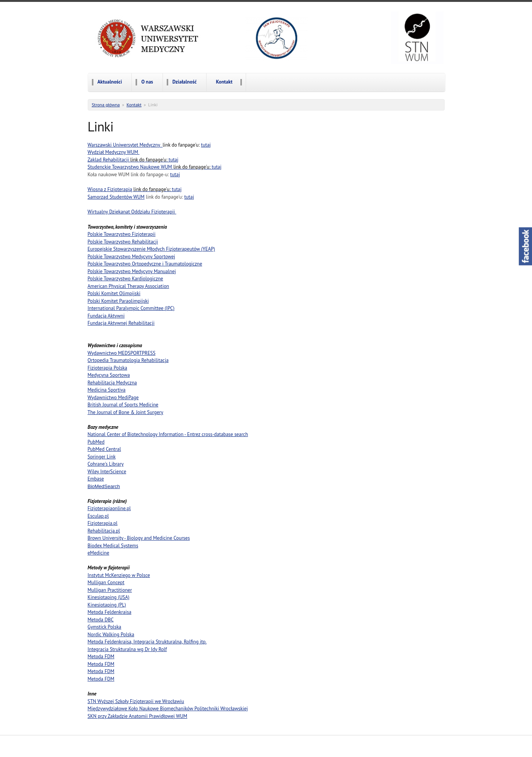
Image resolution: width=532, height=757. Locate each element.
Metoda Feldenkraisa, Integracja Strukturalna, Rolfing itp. (147, 642)
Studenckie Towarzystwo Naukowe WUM (150, 167)
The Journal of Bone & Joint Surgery (126, 412)
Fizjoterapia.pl (103, 523)
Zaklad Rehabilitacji (128, 160)
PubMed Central (104, 449)
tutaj (206, 145)
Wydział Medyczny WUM (114, 152)
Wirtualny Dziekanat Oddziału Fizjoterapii (132, 212)
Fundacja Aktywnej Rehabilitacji (121, 323)
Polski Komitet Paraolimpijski (118, 301)
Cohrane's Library (106, 464)
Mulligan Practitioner (110, 590)
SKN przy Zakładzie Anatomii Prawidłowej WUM (138, 716)
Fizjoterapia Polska (107, 368)
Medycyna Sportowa (109, 375)
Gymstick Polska (105, 627)
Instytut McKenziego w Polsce (119, 575)
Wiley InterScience (107, 472)
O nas (147, 82)
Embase (96, 479)
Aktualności (110, 82)
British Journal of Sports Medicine (123, 405)
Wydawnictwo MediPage (113, 397)
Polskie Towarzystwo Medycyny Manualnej (132, 271)
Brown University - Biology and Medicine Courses (139, 538)
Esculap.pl (98, 516)
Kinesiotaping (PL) (107, 605)
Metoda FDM (101, 657)
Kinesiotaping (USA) (109, 597)
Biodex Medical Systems (113, 546)
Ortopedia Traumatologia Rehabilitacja (128, 360)
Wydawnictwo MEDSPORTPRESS (122, 353)
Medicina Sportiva (107, 390)
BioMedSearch (104, 486)
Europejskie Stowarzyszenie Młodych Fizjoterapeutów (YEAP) (152, 249)
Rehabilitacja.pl (104, 531)
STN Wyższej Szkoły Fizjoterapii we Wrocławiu (136, 701)
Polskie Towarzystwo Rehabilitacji (123, 242)
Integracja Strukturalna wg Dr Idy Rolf (127, 649)
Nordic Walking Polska (111, 635)
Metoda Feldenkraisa (110, 612)
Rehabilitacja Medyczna (112, 383)
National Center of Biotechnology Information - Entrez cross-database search (168, 434)
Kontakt (224, 82)
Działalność (185, 82)
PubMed (96, 442)
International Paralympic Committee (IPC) (131, 308)
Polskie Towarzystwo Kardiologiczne (126, 279)
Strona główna (106, 105)
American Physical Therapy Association (129, 286)
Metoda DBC (101, 620)
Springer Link (102, 457)
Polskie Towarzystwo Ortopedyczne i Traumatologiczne (145, 264)
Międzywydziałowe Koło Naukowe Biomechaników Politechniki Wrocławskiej (168, 709)
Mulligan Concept (106, 582)
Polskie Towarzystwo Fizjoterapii (122, 234)
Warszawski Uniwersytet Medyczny (125, 145)
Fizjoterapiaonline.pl (109, 508)
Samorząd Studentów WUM (116, 197)
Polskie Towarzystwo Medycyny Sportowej (132, 257)
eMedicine (99, 553)
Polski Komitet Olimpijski (114, 293)
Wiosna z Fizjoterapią (130, 189)
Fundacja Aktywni (106, 316)
